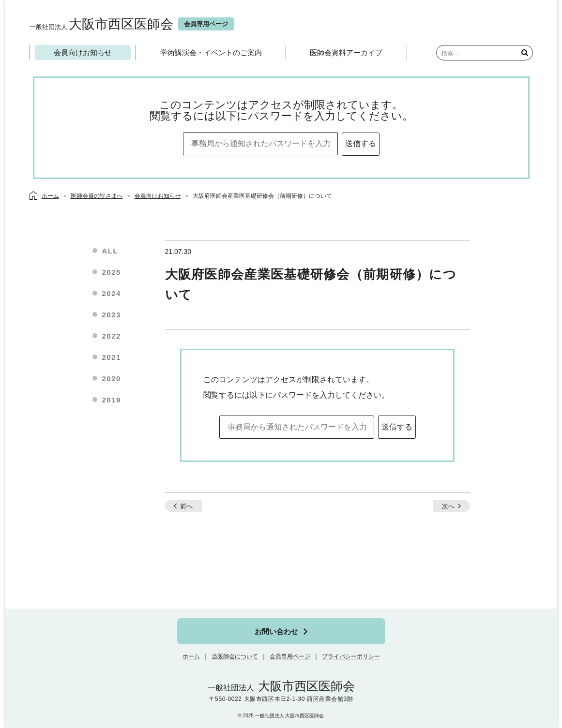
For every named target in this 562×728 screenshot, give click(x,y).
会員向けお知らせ (83, 52)
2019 (112, 400)
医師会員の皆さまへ (97, 196)
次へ (448, 506)
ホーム (191, 656)
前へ (186, 506)
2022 (112, 336)
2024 (112, 293)
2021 (112, 357)
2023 (112, 315)
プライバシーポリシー (351, 656)
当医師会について (235, 656)
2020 (112, 379)
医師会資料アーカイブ (346, 52)
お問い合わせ (276, 631)
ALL (110, 251)
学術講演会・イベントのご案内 (211, 52)
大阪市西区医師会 (101, 24)
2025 (112, 272)
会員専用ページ (290, 656)
